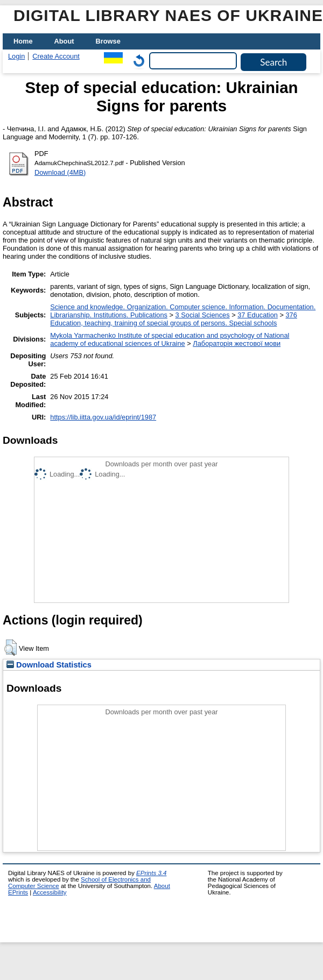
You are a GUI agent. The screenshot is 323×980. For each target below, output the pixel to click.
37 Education (258, 315)
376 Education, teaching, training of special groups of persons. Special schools (174, 319)
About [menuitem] (64, 41)
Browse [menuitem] (108, 41)
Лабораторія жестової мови (237, 343)
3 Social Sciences (203, 315)
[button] (10, 648)
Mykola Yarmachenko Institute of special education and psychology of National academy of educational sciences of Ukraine (170, 339)
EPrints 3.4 (151, 873)
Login (16, 56)
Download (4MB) (60, 172)
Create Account (56, 56)
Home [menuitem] (23, 41)
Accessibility (50, 892)
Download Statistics (49, 665)
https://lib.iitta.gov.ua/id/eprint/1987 (103, 417)
